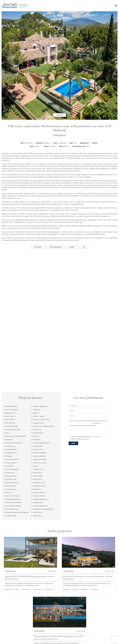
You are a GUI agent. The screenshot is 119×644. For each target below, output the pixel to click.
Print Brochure (56, 247)
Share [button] (72, 247)
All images (38, 247)
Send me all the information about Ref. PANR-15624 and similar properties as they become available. (88, 427)
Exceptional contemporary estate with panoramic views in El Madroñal (88, 578)
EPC (84, 247)
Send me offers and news (80, 439)
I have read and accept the (85, 437)
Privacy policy (95, 437)
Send (73, 443)
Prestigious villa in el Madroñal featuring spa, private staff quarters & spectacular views (58, 637)
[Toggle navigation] (116, 6)
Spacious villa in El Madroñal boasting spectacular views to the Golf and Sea (30, 578)
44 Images (60, 115)
